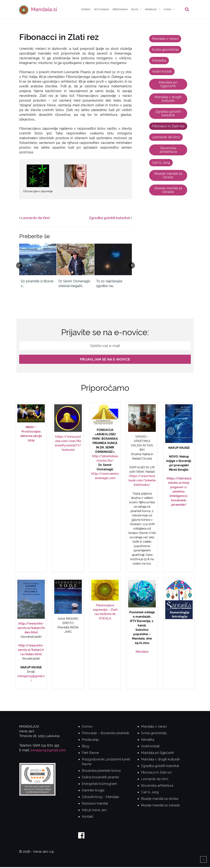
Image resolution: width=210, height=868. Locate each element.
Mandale (151, 10)
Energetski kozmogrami (99, 785)
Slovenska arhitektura (168, 151)
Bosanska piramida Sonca (101, 771)
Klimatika (159, 61)
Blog (135, 10)
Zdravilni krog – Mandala (100, 798)
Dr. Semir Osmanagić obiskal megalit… (74, 284)
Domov (86, 10)
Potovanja (102, 10)
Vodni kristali (162, 72)
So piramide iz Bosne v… (37, 284)
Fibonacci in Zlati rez (168, 127)
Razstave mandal (95, 804)
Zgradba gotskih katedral (109, 219)
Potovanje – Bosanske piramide (106, 734)
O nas (167, 10)
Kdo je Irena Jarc (94, 811)
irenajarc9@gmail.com (48, 751)
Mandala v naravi (165, 39)
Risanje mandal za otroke (168, 176)
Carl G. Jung (161, 163)
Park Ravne (90, 754)
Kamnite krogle (93, 791)
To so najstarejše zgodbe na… (109, 284)
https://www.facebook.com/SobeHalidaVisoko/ (142, 481)
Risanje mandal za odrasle (168, 191)
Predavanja (120, 10)
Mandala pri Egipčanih (168, 85)
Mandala (142, 653)
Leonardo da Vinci (36, 219)
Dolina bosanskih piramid (100, 778)
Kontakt (88, 817)
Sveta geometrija (165, 50)
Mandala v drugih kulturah (168, 100)
